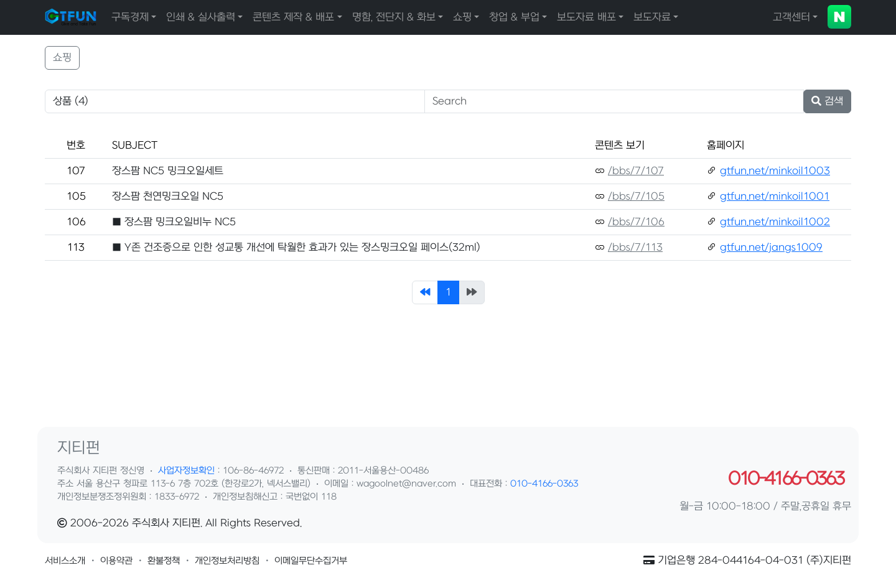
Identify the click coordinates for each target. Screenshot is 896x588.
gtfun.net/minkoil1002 (775, 222)
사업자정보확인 (186, 471)
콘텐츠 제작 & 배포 (293, 17)
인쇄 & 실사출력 (201, 17)
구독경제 (130, 17)
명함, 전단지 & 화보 (394, 17)
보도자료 (652, 17)
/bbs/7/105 (636, 197)
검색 (827, 101)
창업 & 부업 (514, 17)
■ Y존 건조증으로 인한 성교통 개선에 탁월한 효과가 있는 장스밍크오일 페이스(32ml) (296, 248)
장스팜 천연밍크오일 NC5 (168, 197)
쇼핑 (462, 17)
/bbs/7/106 (636, 222)
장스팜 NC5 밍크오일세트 (168, 171)
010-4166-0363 (544, 484)
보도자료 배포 (586, 17)
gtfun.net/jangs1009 (771, 248)
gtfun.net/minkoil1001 (775, 197)
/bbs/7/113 (635, 248)
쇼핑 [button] (62, 58)
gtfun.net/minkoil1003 (775, 171)
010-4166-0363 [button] (786, 479)
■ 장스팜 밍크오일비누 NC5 (174, 222)
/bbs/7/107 (636, 171)
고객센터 (791, 17)
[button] (65, 561)
